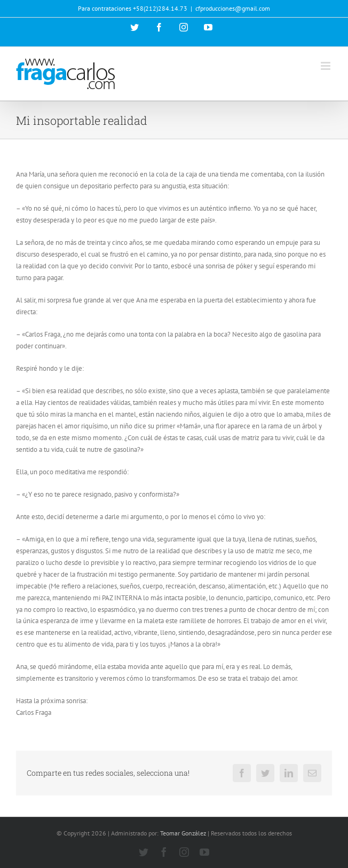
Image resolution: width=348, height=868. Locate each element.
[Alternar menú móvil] (326, 66)
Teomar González (183, 833)
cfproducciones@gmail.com (233, 8)
